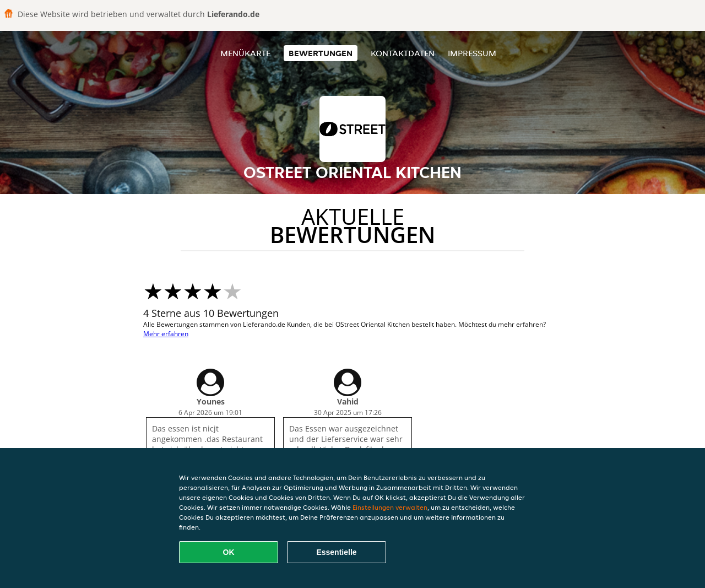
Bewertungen (321, 53)
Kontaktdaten (403, 53)
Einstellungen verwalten (390, 507)
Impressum (472, 53)
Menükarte (245, 53)
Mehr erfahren (166, 334)
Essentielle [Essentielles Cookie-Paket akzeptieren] (336, 552)
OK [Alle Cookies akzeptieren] (229, 552)
